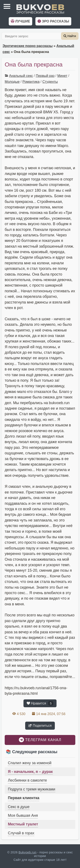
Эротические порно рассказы (28, 46)
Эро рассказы (53, 21)
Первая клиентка (24, 798)
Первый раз (45, 76)
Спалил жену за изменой (30, 763)
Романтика (31, 82)
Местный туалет (23, 824)
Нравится (40, 703)
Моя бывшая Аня (23, 815)
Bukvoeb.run (28, 852)
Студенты (50, 82)
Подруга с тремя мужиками (32, 789)
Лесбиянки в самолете (27, 780)
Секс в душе (19, 807)
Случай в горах (21, 833)
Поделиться (40, 726)
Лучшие (20, 21)
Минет (62, 76)
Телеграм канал (40, 740)
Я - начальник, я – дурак (30, 772)
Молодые (12, 82)
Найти (70, 36)
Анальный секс (21, 76)
